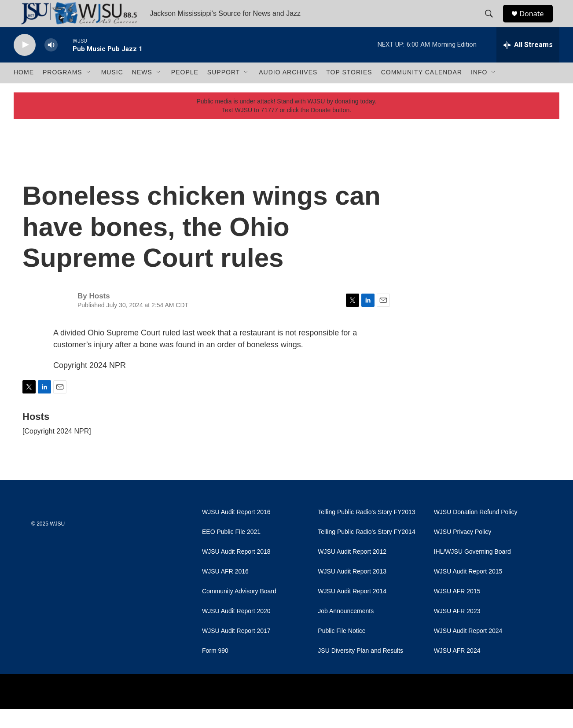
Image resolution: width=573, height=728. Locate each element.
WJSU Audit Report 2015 (468, 590)
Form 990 (215, 670)
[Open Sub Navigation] (89, 92)
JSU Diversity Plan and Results (360, 670)
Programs (62, 92)
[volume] (51, 64)
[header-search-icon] (493, 23)
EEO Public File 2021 (231, 551)
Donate (537, 23)
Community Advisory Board (239, 610)
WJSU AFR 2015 (457, 610)
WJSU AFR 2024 (457, 670)
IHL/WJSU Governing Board (472, 571)
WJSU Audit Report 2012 (352, 571)
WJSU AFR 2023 (457, 630)
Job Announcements (346, 630)
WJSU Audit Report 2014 (352, 610)
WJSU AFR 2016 (225, 590)
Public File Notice (342, 650)
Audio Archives (288, 92)
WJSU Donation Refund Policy (476, 531)
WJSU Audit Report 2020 (236, 630)
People (185, 92)
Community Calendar (422, 92)
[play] (25, 64)
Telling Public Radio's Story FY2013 (366, 531)
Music (112, 92)
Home (24, 92)
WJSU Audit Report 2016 (236, 531)
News (142, 92)
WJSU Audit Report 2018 (236, 571)
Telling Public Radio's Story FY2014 (366, 551)
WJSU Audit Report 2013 (352, 590)
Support (224, 92)
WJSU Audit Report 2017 (236, 650)
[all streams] (528, 64)
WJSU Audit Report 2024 (468, 650)
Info (479, 92)
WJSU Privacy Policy (463, 551)
